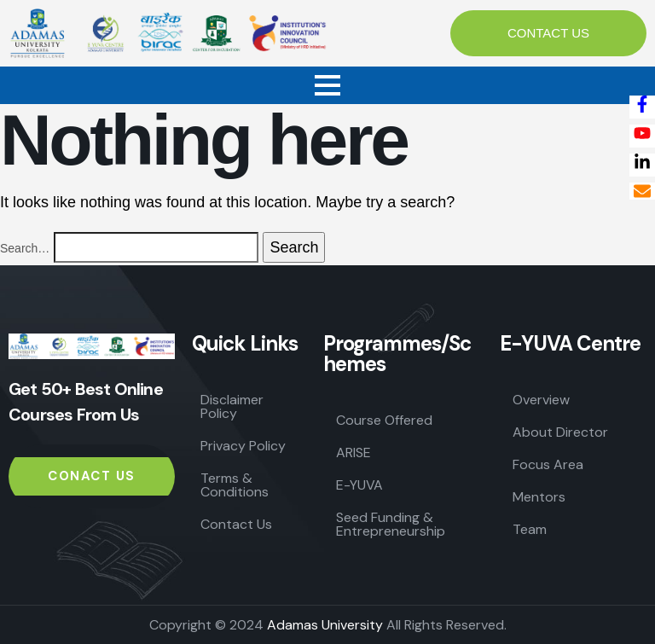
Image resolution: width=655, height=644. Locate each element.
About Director (560, 432)
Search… (25, 248)
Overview (541, 400)
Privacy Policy (243, 446)
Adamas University (325, 625)
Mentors (539, 497)
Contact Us (236, 524)
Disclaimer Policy (232, 406)
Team (530, 529)
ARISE (354, 453)
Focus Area (548, 464)
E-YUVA (359, 485)
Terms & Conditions (235, 485)
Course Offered (384, 420)
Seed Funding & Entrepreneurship (391, 524)
